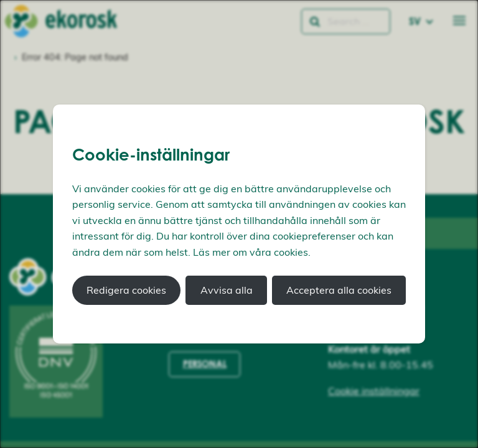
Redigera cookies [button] (126, 290)
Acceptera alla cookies (339, 290)
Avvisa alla (227, 290)
